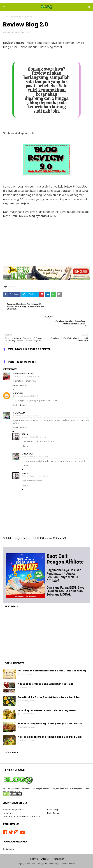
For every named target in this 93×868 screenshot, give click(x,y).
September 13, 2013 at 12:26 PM (27, 376)
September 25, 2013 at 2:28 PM (36, 476)
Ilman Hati (8, 813)
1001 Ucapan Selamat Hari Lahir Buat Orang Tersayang (52, 671)
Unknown (17, 393)
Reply (15, 385)
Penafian (58, 859)
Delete (23, 385)
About (45, 859)
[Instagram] (17, 832)
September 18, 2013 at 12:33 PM (36, 437)
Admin (8, 32)
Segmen (13, 17)
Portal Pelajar (53, 813)
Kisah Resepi (53, 810)
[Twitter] (11, 832)
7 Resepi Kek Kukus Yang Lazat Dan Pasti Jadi (46, 684)
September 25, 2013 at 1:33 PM (36, 457)
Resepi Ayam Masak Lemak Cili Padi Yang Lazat (47, 710)
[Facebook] (6, 832)
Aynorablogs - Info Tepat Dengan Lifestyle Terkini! (54, 864)
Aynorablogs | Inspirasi (14, 810)
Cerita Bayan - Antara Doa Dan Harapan (21, 817)
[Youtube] (22, 832)
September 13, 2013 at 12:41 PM (27, 396)
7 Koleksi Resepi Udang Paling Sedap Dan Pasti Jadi (49, 737)
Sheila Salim (19, 413)
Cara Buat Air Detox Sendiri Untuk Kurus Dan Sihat (49, 697)
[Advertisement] (46, 244)
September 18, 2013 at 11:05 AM (27, 416)
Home (6, 17)
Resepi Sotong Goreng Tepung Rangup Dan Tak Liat (50, 724)
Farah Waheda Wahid (23, 374)
